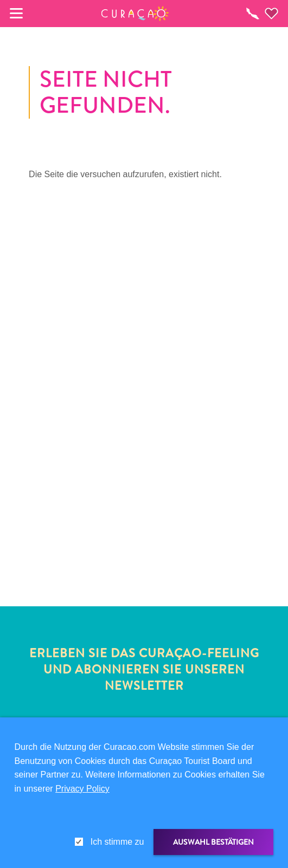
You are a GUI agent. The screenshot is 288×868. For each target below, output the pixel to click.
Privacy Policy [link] (82, 789)
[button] (135, 14)
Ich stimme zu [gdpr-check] (117, 842)
